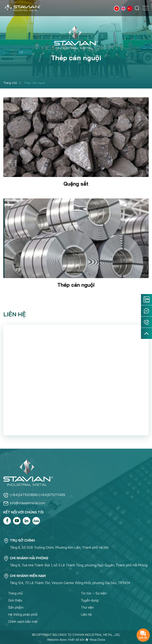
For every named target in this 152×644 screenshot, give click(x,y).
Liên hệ (86, 614)
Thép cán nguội (76, 285)
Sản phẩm (16, 607)
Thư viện (87, 607)
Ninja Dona (95, 640)
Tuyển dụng (90, 600)
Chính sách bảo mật (23, 622)
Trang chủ (10, 83)
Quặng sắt (76, 184)
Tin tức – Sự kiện (94, 593)
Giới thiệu (15, 600)
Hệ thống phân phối (23, 614)
